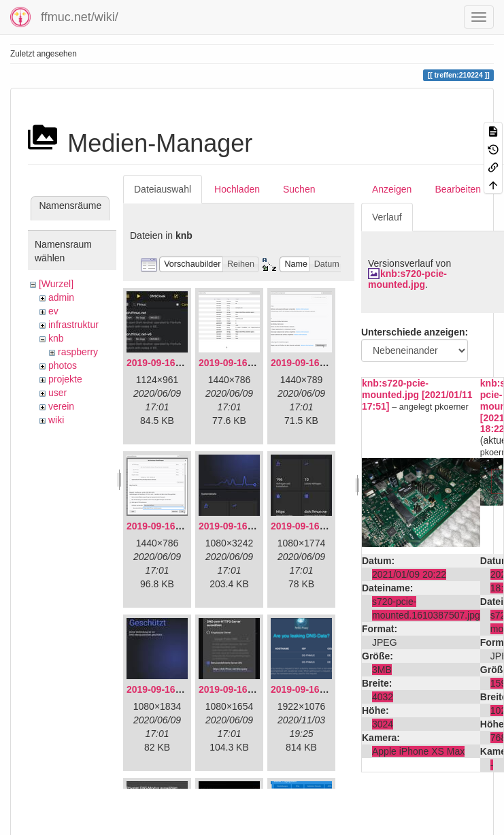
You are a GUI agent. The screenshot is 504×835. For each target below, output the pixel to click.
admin (61, 297)
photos (63, 365)
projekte (65, 379)
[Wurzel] (56, 284)
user (57, 393)
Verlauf (387, 217)
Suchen (299, 189)
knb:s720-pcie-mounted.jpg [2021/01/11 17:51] (417, 395)
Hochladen (237, 189)
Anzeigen (392, 189)
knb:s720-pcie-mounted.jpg (407, 279)
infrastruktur (73, 325)
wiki (56, 420)
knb (56, 338)
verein (61, 406)
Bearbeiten (458, 189)
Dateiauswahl (163, 189)
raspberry (78, 352)
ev (53, 311)
